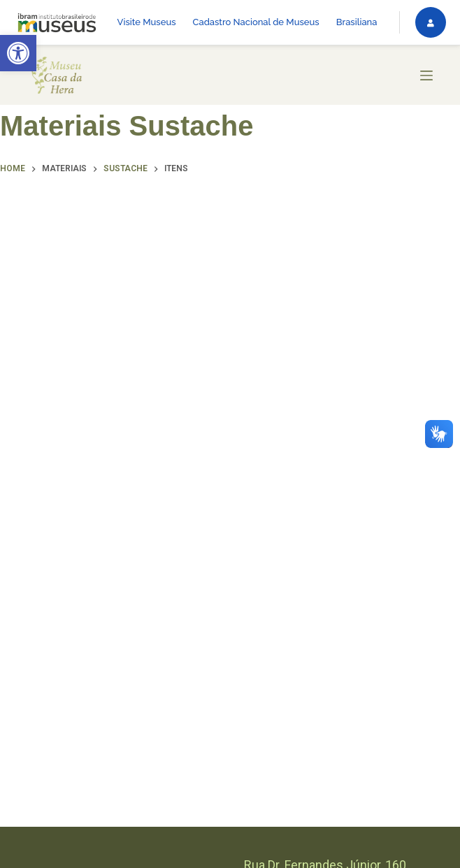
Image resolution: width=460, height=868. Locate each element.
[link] (18, 53)
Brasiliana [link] (357, 22)
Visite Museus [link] (147, 22)
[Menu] (426, 75)
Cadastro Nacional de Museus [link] (256, 22)
